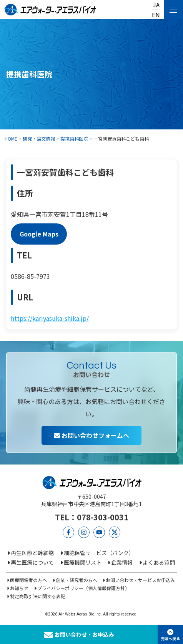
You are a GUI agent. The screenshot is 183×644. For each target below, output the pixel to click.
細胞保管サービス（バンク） (99, 553)
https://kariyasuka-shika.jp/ (50, 318)
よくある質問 (159, 562)
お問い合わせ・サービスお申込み (140, 580)
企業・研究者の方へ (77, 580)
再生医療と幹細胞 (32, 553)
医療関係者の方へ (28, 580)
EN (156, 15)
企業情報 (122, 562)
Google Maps (39, 234)
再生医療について (32, 562)
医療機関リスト (83, 562)
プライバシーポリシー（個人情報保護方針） (83, 588)
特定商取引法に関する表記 (38, 596)
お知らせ (19, 588)
